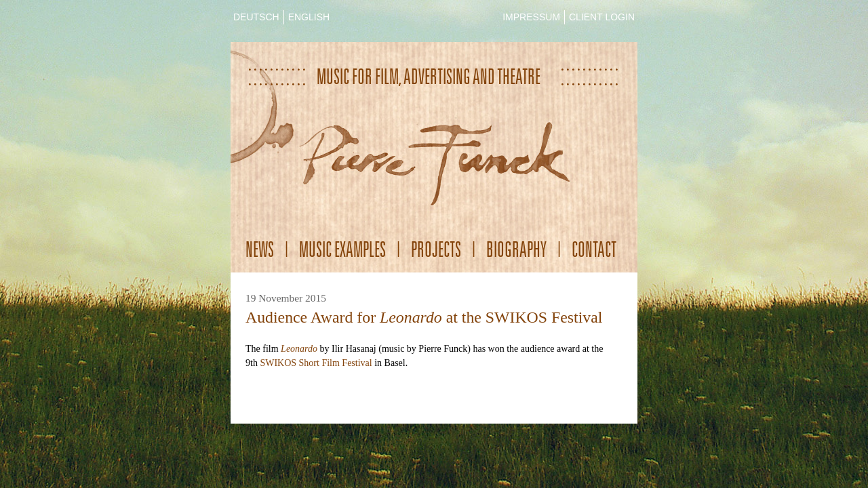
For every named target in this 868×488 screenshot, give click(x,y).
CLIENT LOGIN (602, 17)
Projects (436, 249)
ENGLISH (309, 17)
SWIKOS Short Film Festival (316, 363)
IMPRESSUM (531, 17)
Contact (594, 249)
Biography (516, 249)
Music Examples (342, 249)
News (260, 249)
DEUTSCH (256, 17)
